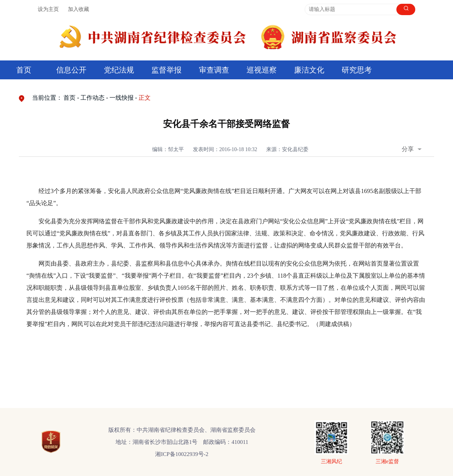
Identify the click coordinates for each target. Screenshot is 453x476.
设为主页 (48, 9)
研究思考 (357, 70)
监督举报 (166, 70)
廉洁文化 (309, 70)
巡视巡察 (262, 70)
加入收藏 (79, 9)
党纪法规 (119, 70)
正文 (145, 98)
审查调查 (214, 70)
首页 (24, 70)
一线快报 (122, 98)
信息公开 (71, 70)
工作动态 (92, 98)
